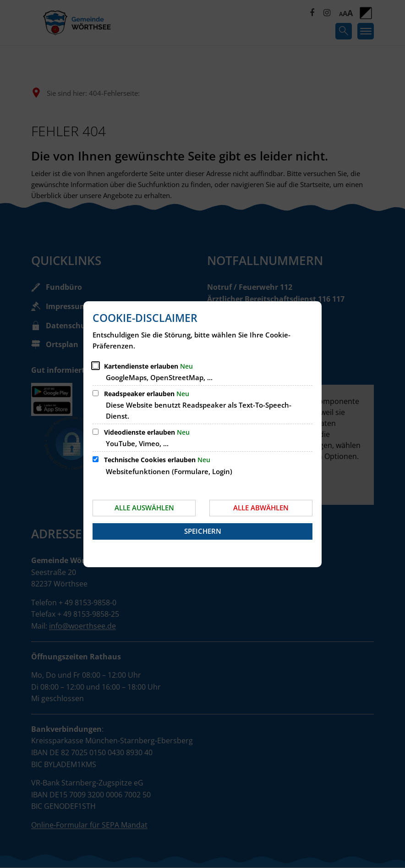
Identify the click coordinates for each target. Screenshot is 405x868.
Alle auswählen (144, 508)
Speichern (203, 531)
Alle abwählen (261, 508)
